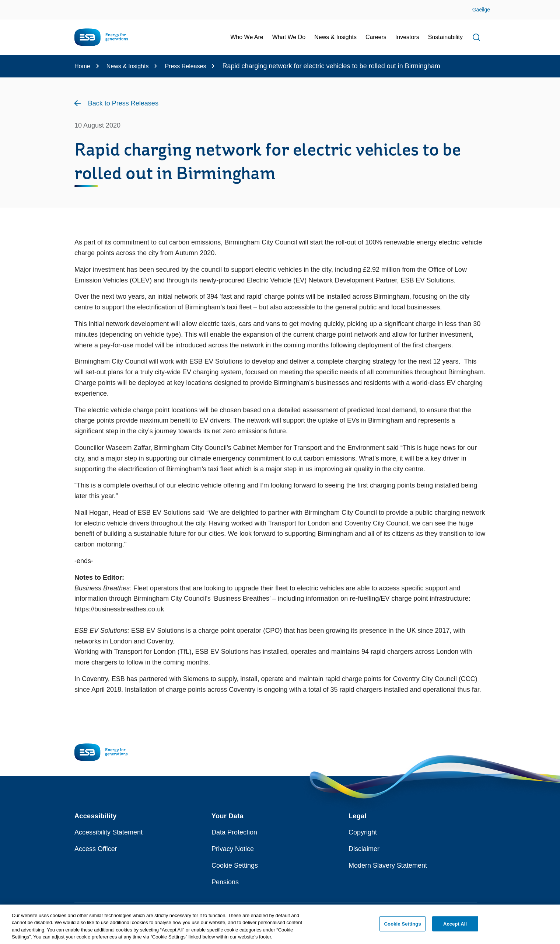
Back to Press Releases (123, 103)
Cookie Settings (235, 865)
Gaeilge (481, 10)
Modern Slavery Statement (388, 865)
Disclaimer (364, 849)
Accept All (455, 927)
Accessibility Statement (108, 832)
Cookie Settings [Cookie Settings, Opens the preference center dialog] (403, 927)
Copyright (363, 832)
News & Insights (128, 66)
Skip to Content (12, 5)
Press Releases (185, 66)
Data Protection (234, 832)
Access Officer (96, 849)
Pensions (225, 882)
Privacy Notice (233, 849)
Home (82, 66)
